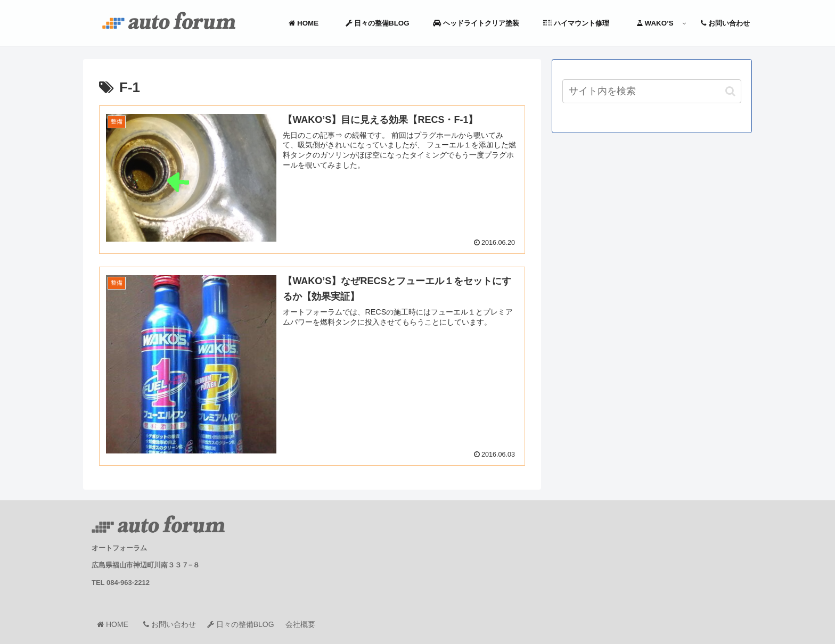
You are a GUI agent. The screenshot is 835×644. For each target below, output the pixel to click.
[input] (652, 91)
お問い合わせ (170, 624)
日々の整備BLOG (241, 624)
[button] (730, 91)
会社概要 (300, 624)
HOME (116, 624)
